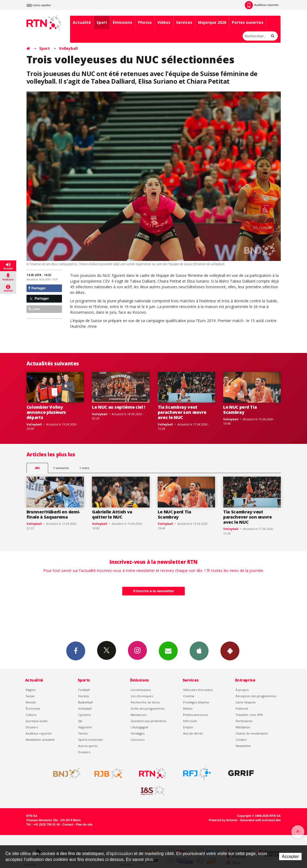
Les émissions (141, 690)
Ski (80, 721)
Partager (37, 288)
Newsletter (243, 746)
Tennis (83, 733)
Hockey (83, 696)
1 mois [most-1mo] (84, 468)
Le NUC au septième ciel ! (119, 407)
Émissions (123, 22)
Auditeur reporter (39, 733)
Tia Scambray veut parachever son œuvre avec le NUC (182, 412)
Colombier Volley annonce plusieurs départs (46, 412)
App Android (230, 651)
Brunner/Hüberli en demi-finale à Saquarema (53, 514)
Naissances (138, 715)
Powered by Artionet (223, 820)
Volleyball (68, 48)
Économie (33, 708)
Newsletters (168, 651)
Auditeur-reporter (262, 5)
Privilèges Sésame (196, 702)
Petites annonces (196, 715)
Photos (145, 22)
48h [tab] (37, 468)
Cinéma (189, 696)
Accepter (290, 856)
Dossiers (32, 727)
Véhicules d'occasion (198, 690)
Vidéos (164, 22)
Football (84, 690)
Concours (138, 740)
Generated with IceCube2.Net (260, 820)
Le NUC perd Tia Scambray (240, 410)
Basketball (85, 702)
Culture (31, 715)
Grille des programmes (148, 708)
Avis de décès (193, 733)
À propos (242, 690)
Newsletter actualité (40, 740)
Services (184, 22)
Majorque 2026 (212, 22)
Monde (31, 702)
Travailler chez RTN (249, 715)
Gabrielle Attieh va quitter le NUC (112, 514)
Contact (241, 740)
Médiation (243, 727)
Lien (34, 309)
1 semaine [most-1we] (61, 468)
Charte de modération (252, 733)
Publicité (242, 708)
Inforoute (190, 721)
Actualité (82, 22)
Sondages (138, 733)
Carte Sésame (246, 702)
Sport (102, 22)
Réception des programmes (256, 696)
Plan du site (84, 824)
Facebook (76, 651)
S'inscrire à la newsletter (154, 591)
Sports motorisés (90, 740)
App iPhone (199, 651)
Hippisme (85, 727)
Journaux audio (37, 721)
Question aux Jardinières (148, 721)
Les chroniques (142, 696)
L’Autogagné (139, 727)
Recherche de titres (145, 702)
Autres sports (88, 746)
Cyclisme (85, 715)
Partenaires (244, 721)
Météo (188, 708)
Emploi (188, 727)
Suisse (30, 696)
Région (31, 690)
